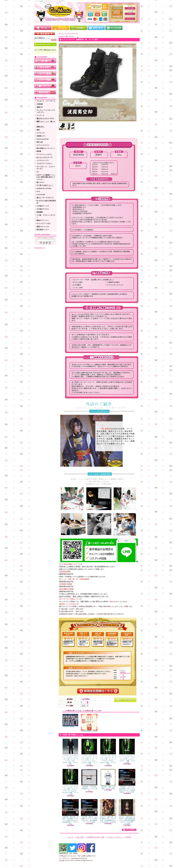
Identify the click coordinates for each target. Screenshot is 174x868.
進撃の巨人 (40, 127)
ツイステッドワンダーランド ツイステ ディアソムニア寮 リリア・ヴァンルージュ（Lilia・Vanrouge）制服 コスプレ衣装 (89, 752)
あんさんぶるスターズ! (45, 157)
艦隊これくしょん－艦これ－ (46, 123)
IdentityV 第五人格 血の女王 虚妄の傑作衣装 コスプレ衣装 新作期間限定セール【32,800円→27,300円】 (128, 812)
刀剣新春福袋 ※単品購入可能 (89, 723)
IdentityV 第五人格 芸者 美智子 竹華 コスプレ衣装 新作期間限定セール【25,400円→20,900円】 (108, 811)
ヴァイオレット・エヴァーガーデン (46, 168)
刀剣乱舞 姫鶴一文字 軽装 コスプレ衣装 (109, 779)
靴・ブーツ (69, 36)
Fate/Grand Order (43, 139)
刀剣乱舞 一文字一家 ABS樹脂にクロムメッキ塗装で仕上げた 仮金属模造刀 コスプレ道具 (127, 781)
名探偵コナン (41, 136)
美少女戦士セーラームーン (46, 148)
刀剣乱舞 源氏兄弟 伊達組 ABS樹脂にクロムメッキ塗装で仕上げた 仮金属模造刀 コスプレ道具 (71, 812)
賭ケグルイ (40, 182)
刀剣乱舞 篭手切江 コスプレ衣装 (70, 721)
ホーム (61, 33)
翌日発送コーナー (43, 230)
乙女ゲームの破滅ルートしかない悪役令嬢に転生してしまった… (46, 177)
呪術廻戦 (40, 212)
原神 (38, 130)
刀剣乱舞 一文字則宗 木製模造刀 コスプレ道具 (89, 780)
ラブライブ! (41, 133)
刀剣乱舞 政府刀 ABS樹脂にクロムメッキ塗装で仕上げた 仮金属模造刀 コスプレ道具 (89, 811)
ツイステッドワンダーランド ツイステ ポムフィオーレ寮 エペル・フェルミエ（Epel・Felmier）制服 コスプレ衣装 (70, 752)
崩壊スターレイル (43, 227)
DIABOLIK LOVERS (44, 189)
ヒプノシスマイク (43, 145)
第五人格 (40, 142)
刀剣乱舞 (40, 104)
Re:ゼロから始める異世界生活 (46, 202)
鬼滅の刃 (40, 107)
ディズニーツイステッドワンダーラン (46, 111)
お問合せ (128, 837)
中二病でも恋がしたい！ (45, 185)
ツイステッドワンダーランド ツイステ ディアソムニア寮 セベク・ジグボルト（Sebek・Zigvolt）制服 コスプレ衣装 (108, 752)
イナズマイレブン (43, 161)
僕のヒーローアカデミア (45, 198)
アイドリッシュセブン (44, 154)
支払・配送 (80, 837)
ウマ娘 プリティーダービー (46, 216)
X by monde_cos (40, 248)
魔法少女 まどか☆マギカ (45, 119)
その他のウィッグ (43, 206)
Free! (38, 192)
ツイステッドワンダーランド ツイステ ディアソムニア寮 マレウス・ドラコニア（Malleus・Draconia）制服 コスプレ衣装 (70, 782)
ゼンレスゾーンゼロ (43, 223)
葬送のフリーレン (43, 220)
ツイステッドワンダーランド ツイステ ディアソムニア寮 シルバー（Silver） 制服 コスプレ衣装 (127, 751)
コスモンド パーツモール (46, 101)
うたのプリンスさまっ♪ (45, 164)
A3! (38, 172)
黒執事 (39, 151)
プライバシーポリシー (115, 837)
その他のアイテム (43, 209)
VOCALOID (41, 195)
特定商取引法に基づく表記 (96, 837)
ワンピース (40, 115)
